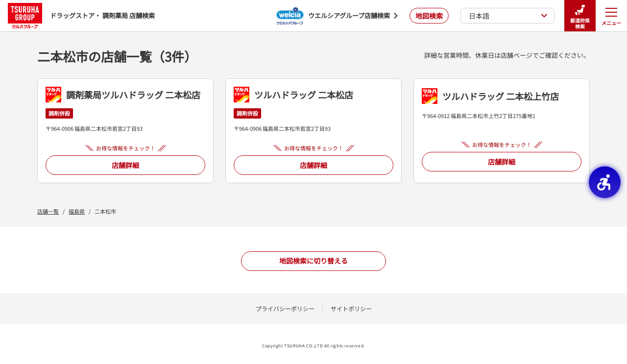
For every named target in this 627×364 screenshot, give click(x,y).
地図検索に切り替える (313, 261)
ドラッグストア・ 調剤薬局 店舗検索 (81, 15)
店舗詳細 (125, 165)
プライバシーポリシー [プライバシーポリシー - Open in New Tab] (285, 308)
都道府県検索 (580, 16)
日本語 (508, 16)
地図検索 (429, 16)
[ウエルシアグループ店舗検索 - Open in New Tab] (337, 16)
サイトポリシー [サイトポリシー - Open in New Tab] (351, 308)
